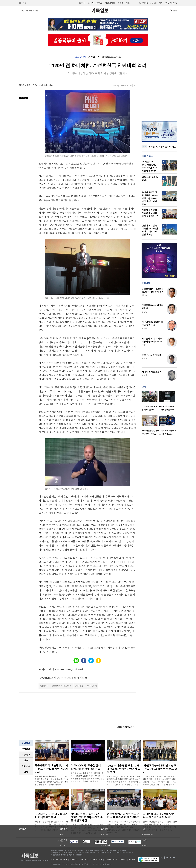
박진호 (144, 359)
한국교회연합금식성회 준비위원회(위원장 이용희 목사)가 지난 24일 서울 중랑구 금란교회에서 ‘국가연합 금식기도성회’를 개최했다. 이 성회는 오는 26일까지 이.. (160, 826)
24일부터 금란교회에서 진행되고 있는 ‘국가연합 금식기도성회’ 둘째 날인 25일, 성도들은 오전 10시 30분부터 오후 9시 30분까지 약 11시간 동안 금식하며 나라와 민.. (51, 826)
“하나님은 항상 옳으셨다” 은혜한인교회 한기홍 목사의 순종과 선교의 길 (87, 817)
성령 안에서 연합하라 (151, 355)
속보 (144, 147)
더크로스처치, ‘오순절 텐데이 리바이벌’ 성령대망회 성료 (87, 767)
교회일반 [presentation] (26, 749)
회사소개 (54, 859)
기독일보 (80, 686)
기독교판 (145, 3)
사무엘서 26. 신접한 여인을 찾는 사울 (152, 323)
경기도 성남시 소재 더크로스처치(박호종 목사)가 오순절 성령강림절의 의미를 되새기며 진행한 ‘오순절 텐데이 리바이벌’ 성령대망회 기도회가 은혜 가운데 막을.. (88, 777)
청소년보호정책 (111, 859)
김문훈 (120, 3)
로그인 (175, 3)
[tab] (26, 749)
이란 (128, 3)
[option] (150, 402)
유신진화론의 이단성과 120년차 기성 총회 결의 (152, 290)
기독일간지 (92, 686)
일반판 (154, 3)
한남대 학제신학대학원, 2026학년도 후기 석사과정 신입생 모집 (150, 230)
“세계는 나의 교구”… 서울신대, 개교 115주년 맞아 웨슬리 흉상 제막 (150, 166)
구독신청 (168, 3)
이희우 (144, 328)
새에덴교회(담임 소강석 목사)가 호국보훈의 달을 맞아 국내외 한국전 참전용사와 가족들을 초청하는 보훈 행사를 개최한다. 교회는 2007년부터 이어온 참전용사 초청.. (124, 780)
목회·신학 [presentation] (26, 766)
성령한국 (45, 686)
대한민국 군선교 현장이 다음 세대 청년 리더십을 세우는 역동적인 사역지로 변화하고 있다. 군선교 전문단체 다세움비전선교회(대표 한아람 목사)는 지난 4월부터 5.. (160, 780)
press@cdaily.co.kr (44, 85)
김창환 (144, 312)
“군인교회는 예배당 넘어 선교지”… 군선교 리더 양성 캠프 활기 (160, 769)
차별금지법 (110, 3)
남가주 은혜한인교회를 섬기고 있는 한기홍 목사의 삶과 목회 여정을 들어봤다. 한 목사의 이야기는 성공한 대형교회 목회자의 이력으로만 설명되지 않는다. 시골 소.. (87, 829)
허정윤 (144, 375)
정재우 (144, 345)
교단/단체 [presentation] (26, 755)
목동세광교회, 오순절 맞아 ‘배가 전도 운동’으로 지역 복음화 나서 (51, 769)
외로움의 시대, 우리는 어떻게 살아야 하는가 (152, 340)
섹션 (23, 3)
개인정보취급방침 (95, 859)
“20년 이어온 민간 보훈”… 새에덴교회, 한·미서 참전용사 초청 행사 (123, 769)
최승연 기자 (32, 85)
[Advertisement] (159, 101)
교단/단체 (81, 57)
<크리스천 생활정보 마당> (126, 727)
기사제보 (83, 859)
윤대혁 (91, 3)
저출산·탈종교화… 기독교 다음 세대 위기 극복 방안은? (150, 213)
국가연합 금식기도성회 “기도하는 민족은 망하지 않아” (159, 816)
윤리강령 (132, 859)
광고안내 (64, 859)
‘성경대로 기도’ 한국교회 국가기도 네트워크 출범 (51, 816)
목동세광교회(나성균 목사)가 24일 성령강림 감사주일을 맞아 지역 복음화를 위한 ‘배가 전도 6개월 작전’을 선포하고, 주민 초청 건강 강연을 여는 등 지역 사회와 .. (52, 780)
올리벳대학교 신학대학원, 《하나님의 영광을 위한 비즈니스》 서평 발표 (149, 198)
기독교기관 (94, 57)
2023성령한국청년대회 (62, 686)
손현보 (99, 3)
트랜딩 (82, 3)
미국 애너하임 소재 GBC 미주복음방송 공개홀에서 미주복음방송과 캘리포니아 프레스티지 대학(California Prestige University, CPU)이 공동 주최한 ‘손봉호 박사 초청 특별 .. (123, 827)
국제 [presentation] (26, 772)
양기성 (144, 295)
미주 (161, 3)
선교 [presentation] (26, 760)
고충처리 (123, 859)
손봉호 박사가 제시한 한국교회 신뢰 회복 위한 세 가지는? (123, 816)
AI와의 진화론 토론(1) (152, 372)
